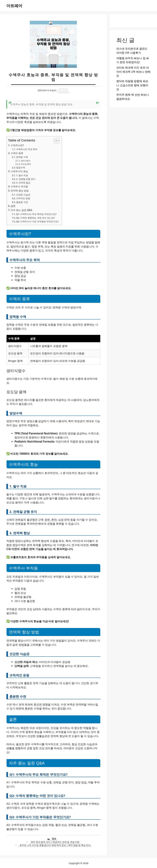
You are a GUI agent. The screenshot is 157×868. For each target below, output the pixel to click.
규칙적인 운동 (23, 198)
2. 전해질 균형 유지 (26, 179)
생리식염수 (26, 161)
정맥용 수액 (22, 157)
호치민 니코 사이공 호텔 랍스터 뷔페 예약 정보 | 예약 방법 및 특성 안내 (55, 845)
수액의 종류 (17, 153)
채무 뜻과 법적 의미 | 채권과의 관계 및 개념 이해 (55, 842)
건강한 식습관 (23, 195)
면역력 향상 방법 (20, 191)
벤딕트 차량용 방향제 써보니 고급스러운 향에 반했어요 (132, 85)
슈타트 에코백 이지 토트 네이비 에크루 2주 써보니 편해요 (133, 72)
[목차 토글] (55, 141)
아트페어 (14, 6)
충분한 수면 (22, 202)
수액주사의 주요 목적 (27, 149)
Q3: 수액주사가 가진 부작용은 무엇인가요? (37, 221)
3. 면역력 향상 (23, 183)
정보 (54, 839)
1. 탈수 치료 (22, 175)
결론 (13, 206)
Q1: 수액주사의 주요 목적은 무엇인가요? (36, 214)
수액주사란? (17, 145)
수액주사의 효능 (19, 171)
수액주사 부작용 (19, 186)
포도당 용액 (26, 164)
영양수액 (21, 168)
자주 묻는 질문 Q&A (21, 210)
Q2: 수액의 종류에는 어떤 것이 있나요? (35, 218)
